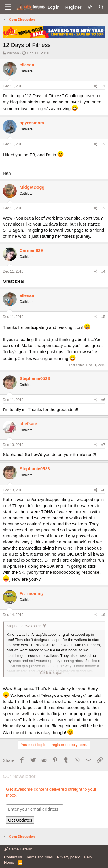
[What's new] (90, 7)
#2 (103, 144)
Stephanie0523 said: (24, 626)
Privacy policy (68, 857)
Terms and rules (39, 857)
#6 (103, 400)
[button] (8, 7)
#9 (103, 615)
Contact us (13, 857)
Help (88, 857)
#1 (103, 86)
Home (9, 862)
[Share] (96, 86)
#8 (103, 490)
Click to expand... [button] (54, 673)
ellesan (13, 53)
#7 (103, 445)
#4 (103, 271)
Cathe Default (18, 849)
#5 (103, 317)
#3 (103, 208)
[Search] (101, 7)
